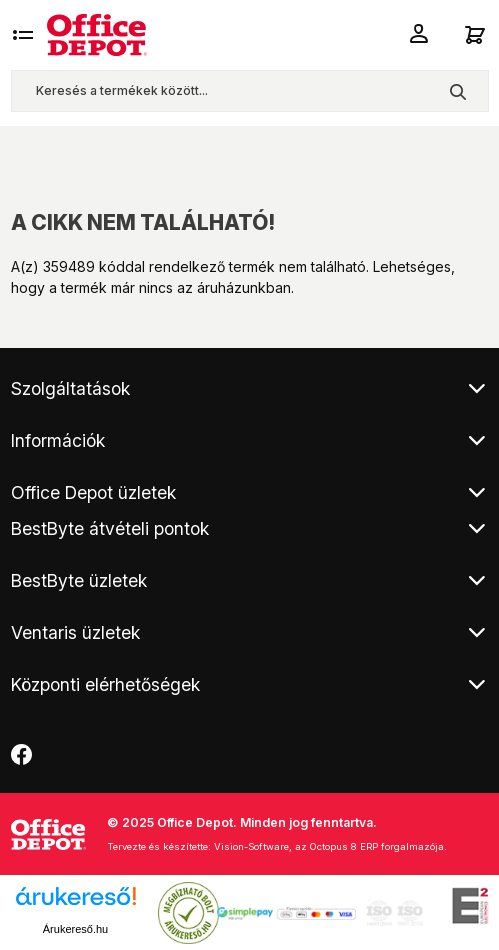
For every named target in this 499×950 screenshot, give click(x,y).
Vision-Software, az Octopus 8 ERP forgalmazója (329, 846)
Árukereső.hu (75, 929)
